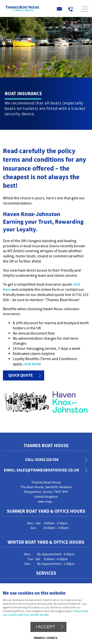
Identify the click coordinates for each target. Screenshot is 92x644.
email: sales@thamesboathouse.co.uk (42, 470)
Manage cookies (46, 638)
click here (31, 364)
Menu (45, 9)
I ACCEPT (46, 627)
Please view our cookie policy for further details (46, 613)
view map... (46, 502)
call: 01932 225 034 (42, 460)
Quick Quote (21, 375)
